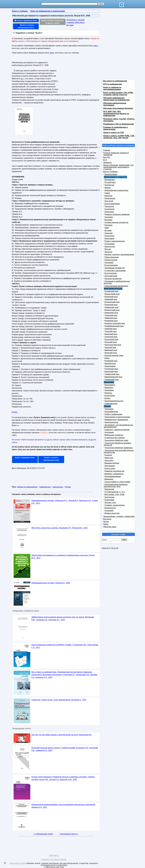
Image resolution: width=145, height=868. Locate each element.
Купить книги (110, 468)
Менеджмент (110, 385)
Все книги (107, 519)
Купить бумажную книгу (25, 458)
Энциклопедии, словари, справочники (119, 516)
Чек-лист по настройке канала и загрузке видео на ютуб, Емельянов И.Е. (62, 735)
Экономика (109, 390)
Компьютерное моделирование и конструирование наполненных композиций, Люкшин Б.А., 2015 (64, 806)
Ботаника (108, 220)
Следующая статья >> (69, 834)
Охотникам (109, 432)
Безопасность (110, 508)
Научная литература (113, 279)
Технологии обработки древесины (119, 448)
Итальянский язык (112, 302)
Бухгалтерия (110, 396)
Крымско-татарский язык (115, 323)
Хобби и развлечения (113, 414)
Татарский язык (111, 315)
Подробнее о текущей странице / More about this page (75, 22)
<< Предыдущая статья (43, 834)
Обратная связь (110, 527)
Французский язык (112, 294)
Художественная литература (116, 222)
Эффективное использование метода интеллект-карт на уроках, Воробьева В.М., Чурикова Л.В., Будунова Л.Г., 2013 (63, 618)
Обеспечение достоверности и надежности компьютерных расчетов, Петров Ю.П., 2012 (63, 557)
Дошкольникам (111, 174)
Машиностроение (112, 463)
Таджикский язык (112, 380)
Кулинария (109, 511)
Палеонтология (111, 260)
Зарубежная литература (115, 268)
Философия (109, 238)
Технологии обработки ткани (116, 440)
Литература (109, 185)
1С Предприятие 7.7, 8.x (115, 492)
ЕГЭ (105, 160)
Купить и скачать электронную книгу (51, 459)
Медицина (109, 479)
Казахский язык (111, 334)
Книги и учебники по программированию (112, 88)
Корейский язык (111, 321)
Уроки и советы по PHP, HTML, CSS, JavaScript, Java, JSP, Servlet (119, 137)
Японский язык (111, 353)
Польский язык (111, 342)
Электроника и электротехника (117, 417)
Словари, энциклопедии (115, 505)
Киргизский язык (111, 371)
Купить (15, 412)
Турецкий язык (111, 331)
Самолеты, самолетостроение (117, 430)
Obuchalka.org (18, 863)
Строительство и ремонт (115, 438)
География (109, 263)
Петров (68, 487)
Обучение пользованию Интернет (118, 108)
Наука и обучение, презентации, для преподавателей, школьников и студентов (118, 167)
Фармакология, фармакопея (116, 420)
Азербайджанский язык (114, 326)
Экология (108, 252)
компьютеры (58, 487)
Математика (110, 180)
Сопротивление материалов (116, 286)
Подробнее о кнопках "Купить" (29, 33)
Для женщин (110, 466)
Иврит (107, 358)
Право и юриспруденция (115, 241)
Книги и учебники (110, 172)
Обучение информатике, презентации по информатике (116, 99)
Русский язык (110, 182)
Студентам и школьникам (115, 271)
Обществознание (112, 257)
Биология (108, 196)
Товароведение (111, 404)
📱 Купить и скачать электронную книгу (26, 26)
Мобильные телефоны (114, 435)
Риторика (108, 225)
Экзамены (107, 162)
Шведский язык (111, 350)
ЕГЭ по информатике (113, 84)
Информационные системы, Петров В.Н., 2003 (51, 583)
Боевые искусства (112, 513)
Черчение (109, 233)
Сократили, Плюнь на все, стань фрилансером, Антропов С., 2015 (59, 700)
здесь (96, 46)
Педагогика (109, 212)
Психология (109, 236)
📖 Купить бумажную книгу (26, 20)
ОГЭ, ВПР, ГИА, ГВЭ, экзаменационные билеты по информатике (116, 114)
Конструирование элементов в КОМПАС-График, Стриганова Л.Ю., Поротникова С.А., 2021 (65, 646)
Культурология (111, 273)
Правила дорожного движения (117, 214)
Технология (109, 206)
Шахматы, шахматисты (114, 474)
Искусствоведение (112, 204)
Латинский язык (111, 305)
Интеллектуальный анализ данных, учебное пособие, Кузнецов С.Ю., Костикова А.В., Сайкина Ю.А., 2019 (65, 749)
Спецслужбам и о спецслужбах (117, 482)
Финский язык (110, 363)
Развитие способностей (114, 471)
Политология (110, 198)
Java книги (109, 460)
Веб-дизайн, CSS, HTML (115, 494)
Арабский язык (111, 329)
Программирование (113, 476)
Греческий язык (111, 337)
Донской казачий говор (114, 355)
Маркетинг (109, 388)
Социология (110, 209)
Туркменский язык (112, 374)
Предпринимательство (114, 401)
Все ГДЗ (107, 157)
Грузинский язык (111, 369)
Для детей (109, 201)
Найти (106, 524)
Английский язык (111, 291)
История (108, 230)
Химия (107, 193)
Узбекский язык (111, 318)
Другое (106, 522)
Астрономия (110, 244)
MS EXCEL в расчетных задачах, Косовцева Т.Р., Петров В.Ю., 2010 (59, 528)
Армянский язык (111, 313)
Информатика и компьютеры (116, 190)
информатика (45, 487)
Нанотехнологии (111, 422)
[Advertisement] (79, 75)
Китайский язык (111, 361)
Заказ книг (109, 458)
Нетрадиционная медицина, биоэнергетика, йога (116, 485)
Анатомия (109, 217)
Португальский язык (113, 345)
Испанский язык (111, 297)
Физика (108, 188)
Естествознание (111, 265)
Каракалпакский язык (113, 377)
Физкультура (110, 246)
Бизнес (108, 398)
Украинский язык (111, 307)
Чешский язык (110, 347)
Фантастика (109, 489)
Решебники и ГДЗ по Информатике (119, 124)
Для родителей (111, 276)
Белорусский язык (112, 310)
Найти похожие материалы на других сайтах (53, 22)
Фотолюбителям (111, 412)
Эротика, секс (110, 503)
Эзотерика (109, 409)
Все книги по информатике (115, 81)
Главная (107, 150)
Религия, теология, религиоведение (119, 255)
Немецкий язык (111, 299)
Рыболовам (109, 500)
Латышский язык (111, 339)
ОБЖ (107, 228)
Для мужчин (110, 497)
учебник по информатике (27, 487)
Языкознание (110, 366)
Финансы (108, 393)
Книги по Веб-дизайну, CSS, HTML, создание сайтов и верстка (118, 94)
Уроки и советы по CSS (114, 133)
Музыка (108, 249)
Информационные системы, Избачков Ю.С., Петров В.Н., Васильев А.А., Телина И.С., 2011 (65, 502)
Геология (108, 455)
